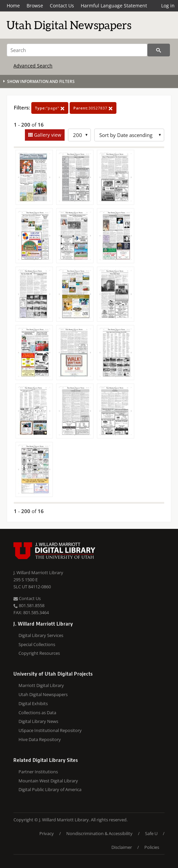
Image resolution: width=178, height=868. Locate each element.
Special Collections (37, 644)
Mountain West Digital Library (48, 781)
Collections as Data (37, 713)
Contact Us (62, 6)
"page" (50, 108)
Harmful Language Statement (114, 6)
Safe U (151, 833)
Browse (35, 6)
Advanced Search (33, 66)
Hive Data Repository (40, 739)
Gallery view (47, 135)
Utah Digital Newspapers (43, 694)
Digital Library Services (41, 635)
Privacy (47, 833)
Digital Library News (38, 721)
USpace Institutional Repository (50, 730)
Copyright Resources (39, 653)
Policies (152, 847)
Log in (168, 6)
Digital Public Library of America (50, 789)
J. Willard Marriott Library (38, 573)
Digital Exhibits (33, 703)
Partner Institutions (38, 772)
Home (13, 6)
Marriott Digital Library (41, 685)
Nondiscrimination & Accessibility (99, 833)
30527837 (93, 108)
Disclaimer (122, 847)
